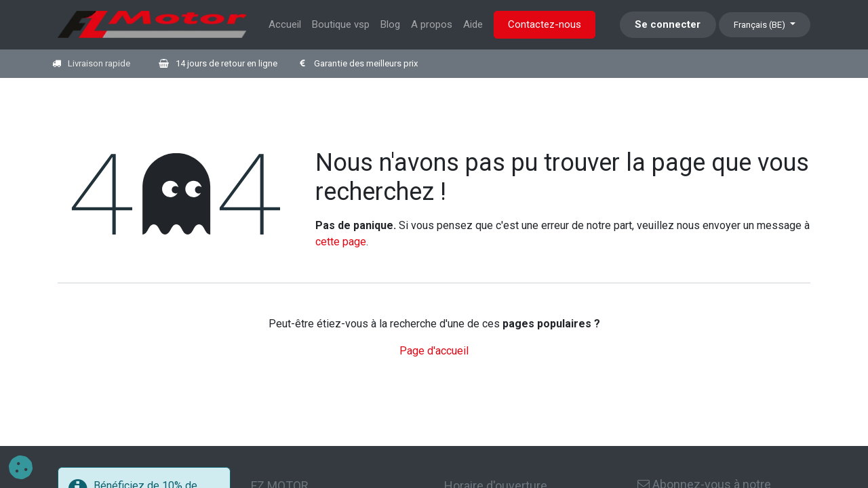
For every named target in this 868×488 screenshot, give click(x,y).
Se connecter (668, 24)
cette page (341, 242)
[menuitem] (285, 25)
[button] (21, 467)
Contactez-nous (545, 24)
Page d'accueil (434, 351)
